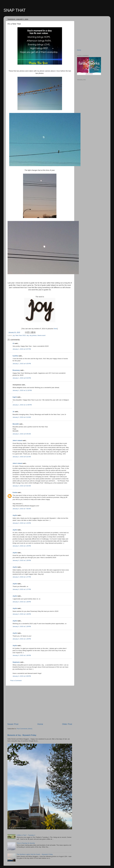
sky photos (33, 335)
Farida (15, 492)
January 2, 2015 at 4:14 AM (22, 417)
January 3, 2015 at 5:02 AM (22, 486)
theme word (41, 335)
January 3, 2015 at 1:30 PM (22, 655)
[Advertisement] (40, 704)
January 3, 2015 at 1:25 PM (22, 546)
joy (14, 335)
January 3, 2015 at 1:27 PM (22, 577)
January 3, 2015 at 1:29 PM (22, 626)
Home (40, 724)
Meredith (16, 424)
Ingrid (15, 397)
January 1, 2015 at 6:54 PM (22, 378)
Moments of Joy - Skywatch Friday (22, 735)
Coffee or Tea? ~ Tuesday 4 (26, 835)
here (55, 329)
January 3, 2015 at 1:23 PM (22, 523)
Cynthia (15, 356)
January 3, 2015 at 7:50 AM (22, 509)
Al (13, 343)
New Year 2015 (21, 335)
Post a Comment (16, 681)
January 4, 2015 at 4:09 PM (22, 676)
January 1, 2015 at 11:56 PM (22, 405)
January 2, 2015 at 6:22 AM (22, 457)
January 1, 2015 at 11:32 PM (22, 390)
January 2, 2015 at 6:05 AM (22, 434)
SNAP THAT (15, 10)
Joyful (15, 515)
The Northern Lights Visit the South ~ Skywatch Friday (35, 854)
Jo (13, 412)
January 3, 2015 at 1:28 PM (22, 602)
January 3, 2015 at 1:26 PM (22, 560)
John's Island (17, 440)
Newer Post (13, 724)
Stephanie (16, 662)
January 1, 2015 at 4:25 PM (22, 364)
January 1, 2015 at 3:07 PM (22, 349)
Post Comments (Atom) (24, 729)
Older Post (67, 724)
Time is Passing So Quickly (26, 843)
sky (28, 335)
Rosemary (16, 370)
